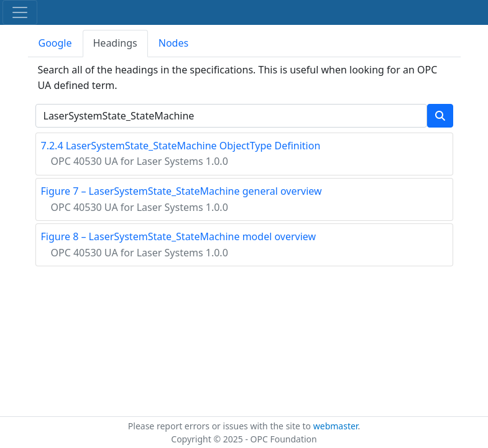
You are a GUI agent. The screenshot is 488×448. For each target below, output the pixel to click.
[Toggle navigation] (20, 12)
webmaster (336, 426)
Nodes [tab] (173, 43)
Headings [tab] (115, 43)
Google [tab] (55, 43)
